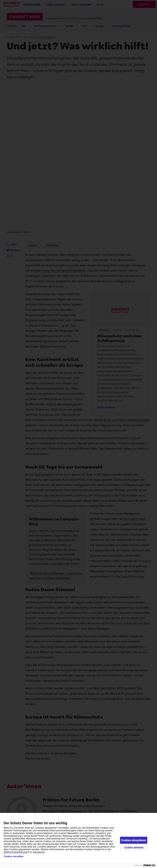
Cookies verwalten (13, 856)
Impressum (39, 852)
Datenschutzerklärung (15, 852)
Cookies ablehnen (134, 848)
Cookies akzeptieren (134, 840)
